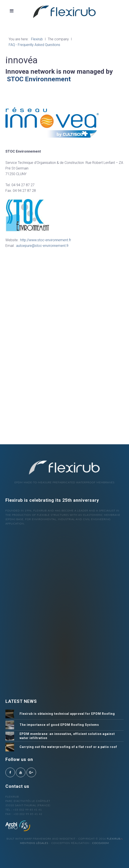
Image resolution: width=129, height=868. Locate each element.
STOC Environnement (39, 79)
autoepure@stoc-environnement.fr (42, 246)
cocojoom (100, 843)
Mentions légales (34, 843)
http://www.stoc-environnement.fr (46, 240)
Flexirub (114, 839)
